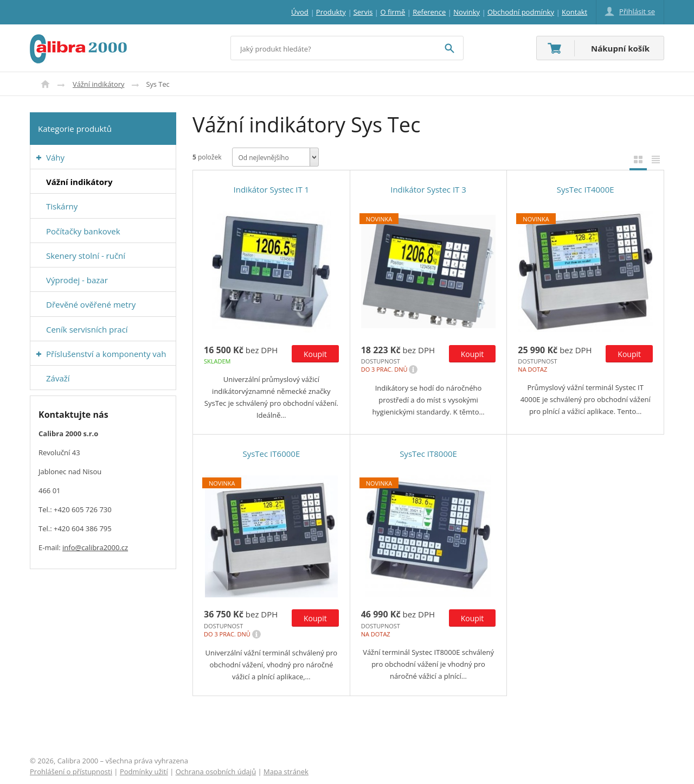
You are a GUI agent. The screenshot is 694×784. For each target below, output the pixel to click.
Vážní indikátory (98, 84)
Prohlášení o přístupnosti (71, 772)
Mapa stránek (286, 772)
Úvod (45, 84)
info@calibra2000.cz (95, 547)
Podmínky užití (144, 772)
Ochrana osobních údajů (216, 772)
